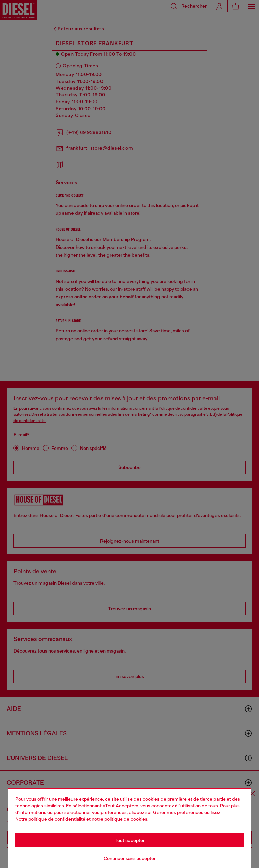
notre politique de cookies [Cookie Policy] (120, 819)
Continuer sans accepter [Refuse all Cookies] (130, 858)
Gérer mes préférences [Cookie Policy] (178, 812)
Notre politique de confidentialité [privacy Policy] (50, 819)
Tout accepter (130, 840)
